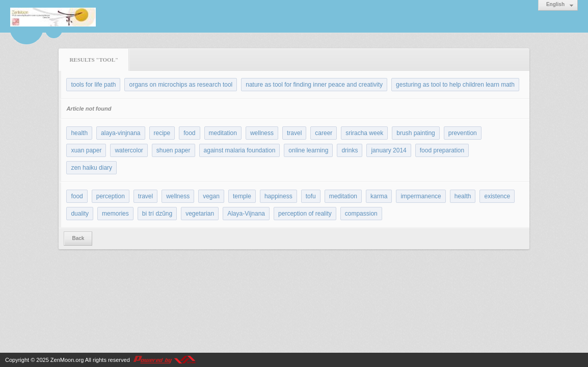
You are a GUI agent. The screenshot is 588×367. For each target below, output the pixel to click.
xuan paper (86, 150)
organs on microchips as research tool (181, 85)
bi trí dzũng (157, 214)
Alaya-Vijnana (246, 214)
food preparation (442, 150)
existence (497, 196)
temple (242, 196)
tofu (311, 196)
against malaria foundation (240, 150)
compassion (361, 214)
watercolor (129, 150)
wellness (262, 133)
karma (379, 196)
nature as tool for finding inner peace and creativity (314, 85)
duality (80, 214)
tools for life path (93, 85)
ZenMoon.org (67, 360)
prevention (463, 133)
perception (111, 196)
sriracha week (364, 133)
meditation (223, 133)
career (324, 133)
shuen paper (173, 150)
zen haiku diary (91, 168)
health (79, 133)
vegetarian (200, 214)
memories (115, 214)
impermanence (421, 196)
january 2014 (389, 150)
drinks (350, 150)
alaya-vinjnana (121, 133)
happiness (278, 196)
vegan (211, 196)
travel (294, 133)
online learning (308, 150)
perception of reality (305, 214)
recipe (162, 133)
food (189, 133)
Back (78, 238)
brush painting (416, 133)
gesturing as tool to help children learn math (455, 85)
